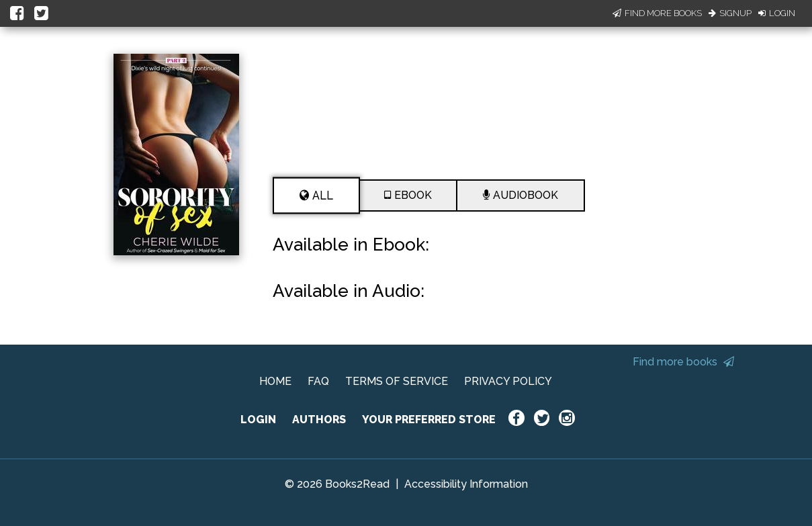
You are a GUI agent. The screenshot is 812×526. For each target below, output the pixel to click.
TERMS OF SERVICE (397, 381)
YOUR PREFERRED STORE (429, 420)
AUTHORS (319, 420)
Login (777, 13)
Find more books (683, 362)
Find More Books (657, 13)
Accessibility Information (466, 484)
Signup (730, 13)
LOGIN (258, 420)
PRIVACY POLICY (508, 381)
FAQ (318, 381)
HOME (275, 381)
